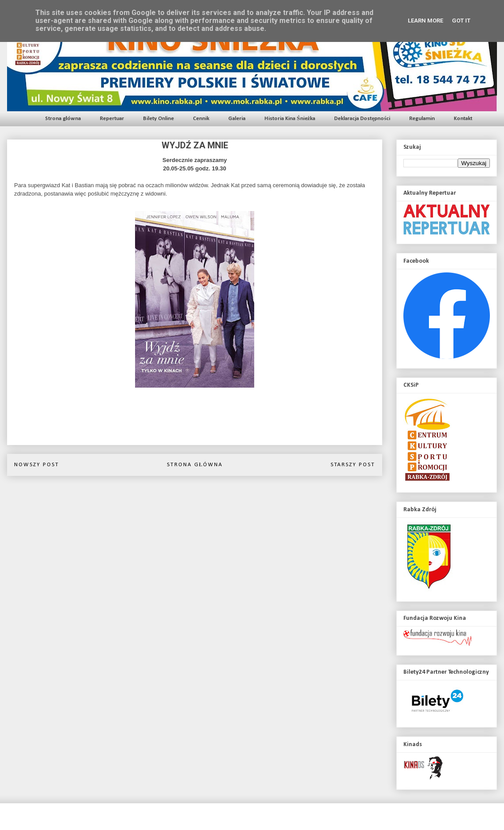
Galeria (237, 119)
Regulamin (422, 119)
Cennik (201, 119)
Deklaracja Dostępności (362, 119)
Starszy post (353, 465)
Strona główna (63, 119)
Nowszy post (37, 465)
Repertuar (112, 119)
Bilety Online (158, 119)
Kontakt (463, 119)
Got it (461, 21)
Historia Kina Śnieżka (290, 119)
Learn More (425, 21)
